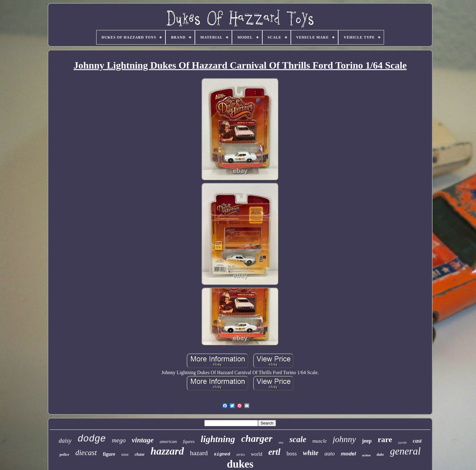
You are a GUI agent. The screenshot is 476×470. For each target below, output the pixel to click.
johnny (344, 439)
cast (417, 441)
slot (281, 442)
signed (222, 454)
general (405, 451)
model (348, 454)
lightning (218, 439)
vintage (143, 440)
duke (380, 455)
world (256, 454)
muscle (320, 441)
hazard (199, 453)
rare (385, 440)
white (311, 453)
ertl (274, 452)
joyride (402, 443)
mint (125, 454)
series (240, 455)
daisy (65, 441)
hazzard (167, 451)
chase (139, 454)
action (366, 455)
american (168, 441)
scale (298, 439)
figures (189, 442)
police (64, 454)
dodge (92, 439)
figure (109, 454)
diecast (86, 453)
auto (330, 453)
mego (119, 440)
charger (257, 438)
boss (292, 453)
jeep (367, 441)
